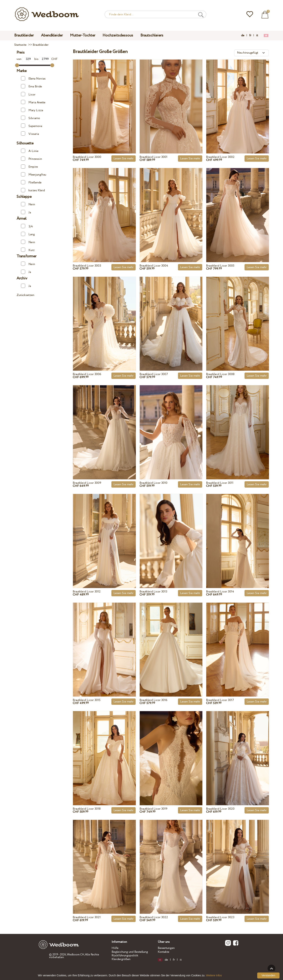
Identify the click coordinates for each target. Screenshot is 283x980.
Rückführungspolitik (125, 956)
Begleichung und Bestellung (130, 952)
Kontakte (164, 952)
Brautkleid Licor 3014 (220, 592)
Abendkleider (52, 35)
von (25, 59)
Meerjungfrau (34, 175)
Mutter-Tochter (83, 35)
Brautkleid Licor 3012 (87, 592)
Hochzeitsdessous (118, 35)
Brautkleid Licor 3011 (220, 483)
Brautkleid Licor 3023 (220, 917)
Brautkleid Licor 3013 (153, 592)
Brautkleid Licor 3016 (153, 700)
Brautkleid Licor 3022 (154, 917)
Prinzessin (31, 159)
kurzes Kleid (33, 190)
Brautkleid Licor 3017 (220, 700)
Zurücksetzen (25, 295)
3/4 (27, 226)
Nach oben (271, 968)
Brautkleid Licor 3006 (87, 374)
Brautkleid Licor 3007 (154, 374)
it (257, 36)
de (243, 36)
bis (43, 59)
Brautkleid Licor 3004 (154, 266)
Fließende (31, 182)
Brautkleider (24, 35)
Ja (26, 212)
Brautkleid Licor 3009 (87, 483)
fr (250, 36)
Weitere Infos (214, 975)
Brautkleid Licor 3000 (87, 157)
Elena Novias (33, 79)
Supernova (32, 126)
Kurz (28, 250)
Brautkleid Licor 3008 (220, 374)
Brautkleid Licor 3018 (87, 809)
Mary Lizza (32, 110)
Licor (28, 94)
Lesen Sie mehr (124, 159)
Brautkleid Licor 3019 (153, 809)
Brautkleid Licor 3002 (220, 157)
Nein (28, 204)
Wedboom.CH (76, 955)
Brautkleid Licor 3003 (87, 266)
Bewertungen (166, 948)
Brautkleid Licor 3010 (153, 483)
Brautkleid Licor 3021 (87, 917)
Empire (29, 167)
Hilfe (115, 948)
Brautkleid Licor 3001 (153, 157)
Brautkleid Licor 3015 (87, 700)
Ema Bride (31, 86)
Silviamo (30, 118)
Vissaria (30, 134)
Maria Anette (33, 102)
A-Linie (30, 151)
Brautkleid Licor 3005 (220, 266)
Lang (28, 234)
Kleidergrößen (121, 959)
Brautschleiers (152, 35)
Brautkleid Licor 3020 (220, 809)
